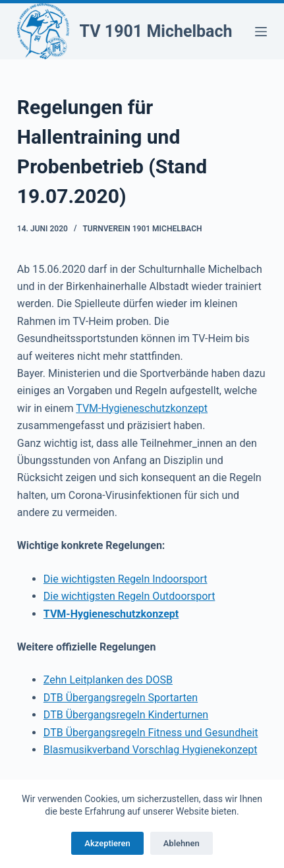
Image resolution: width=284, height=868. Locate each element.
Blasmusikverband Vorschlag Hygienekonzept (151, 750)
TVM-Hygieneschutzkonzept (142, 408)
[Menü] (261, 32)
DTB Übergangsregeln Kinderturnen (126, 715)
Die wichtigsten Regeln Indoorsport (126, 579)
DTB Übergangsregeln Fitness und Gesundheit (151, 733)
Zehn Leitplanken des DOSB (108, 680)
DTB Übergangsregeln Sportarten (121, 698)
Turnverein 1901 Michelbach (142, 229)
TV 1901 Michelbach (156, 31)
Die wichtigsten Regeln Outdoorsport (129, 596)
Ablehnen (182, 843)
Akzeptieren (107, 843)
